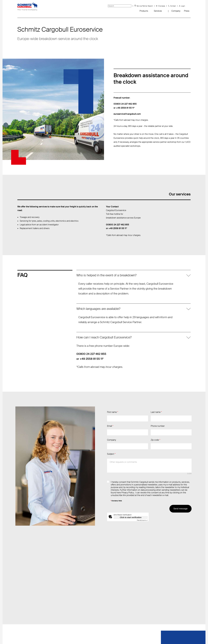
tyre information (25, 618)
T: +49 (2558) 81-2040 (63, 596)
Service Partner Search (145, 6)
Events (20, 596)
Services (158, 11)
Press (187, 11)
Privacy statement (133, 637)
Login (183, 6)
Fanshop (21, 602)
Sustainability (23, 612)
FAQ (19, 607)
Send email (57, 591)
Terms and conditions (109, 637)
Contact (173, 6)
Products (144, 11)
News (20, 591)
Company (176, 11)
